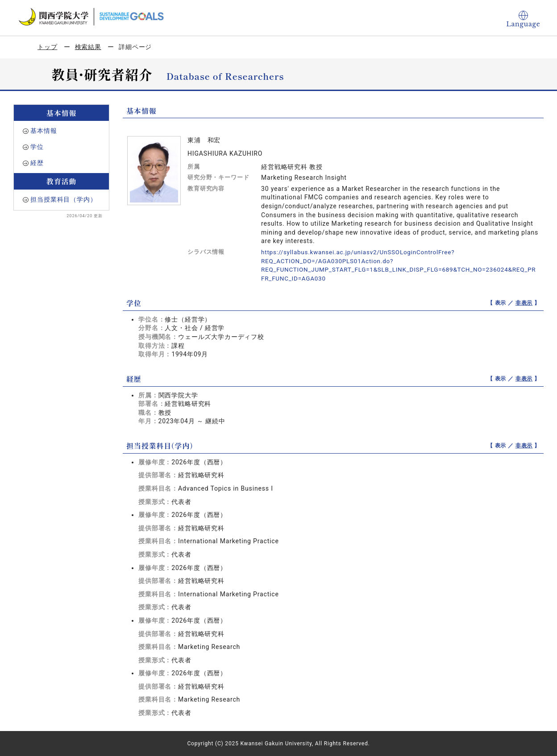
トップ (48, 47)
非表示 (524, 302)
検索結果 (88, 47)
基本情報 (44, 131)
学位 (37, 147)
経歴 (37, 163)
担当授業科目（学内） (63, 199)
